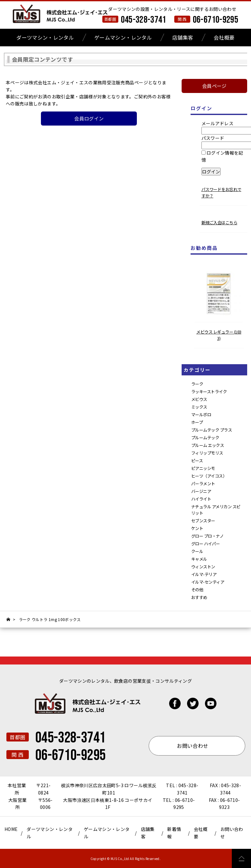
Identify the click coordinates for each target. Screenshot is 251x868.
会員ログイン (89, 118)
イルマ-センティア (208, 582)
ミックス (199, 407)
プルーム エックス (208, 445)
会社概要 (224, 37)
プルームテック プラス (212, 430)
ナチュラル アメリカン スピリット (216, 510)
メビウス (199, 399)
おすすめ (199, 597)
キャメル (199, 559)
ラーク (197, 384)
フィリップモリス (207, 453)
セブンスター (203, 521)
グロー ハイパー (206, 544)
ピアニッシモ (203, 468)
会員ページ (214, 86)
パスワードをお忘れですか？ (221, 192)
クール (197, 551)
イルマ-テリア (204, 574)
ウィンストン (203, 567)
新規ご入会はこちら (220, 223)
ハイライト (201, 499)
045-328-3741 (144, 20)
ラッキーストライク (209, 392)
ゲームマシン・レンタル (123, 37)
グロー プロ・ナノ (208, 536)
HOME (11, 829)
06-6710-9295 (216, 20)
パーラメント (203, 484)
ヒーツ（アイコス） (209, 476)
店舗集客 (183, 37)
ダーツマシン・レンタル (45, 37)
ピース (197, 461)
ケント (197, 528)
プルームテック (205, 438)
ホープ (197, 422)
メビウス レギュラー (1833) (219, 335)
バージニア (201, 491)
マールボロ (201, 415)
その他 (197, 590)
